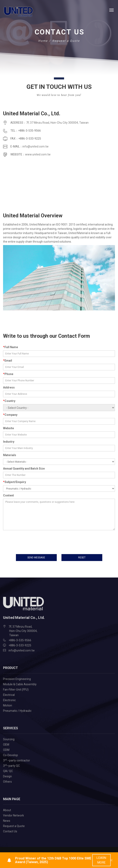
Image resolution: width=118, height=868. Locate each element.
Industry (9, 442)
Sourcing (9, 739)
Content (8, 495)
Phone (8, 374)
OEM (6, 744)
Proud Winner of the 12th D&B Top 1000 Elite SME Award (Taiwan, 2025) (53, 860)
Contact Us (10, 831)
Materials (10, 455)
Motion (8, 705)
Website (8, 428)
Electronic (9, 700)
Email (8, 361)
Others (7, 781)
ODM (6, 749)
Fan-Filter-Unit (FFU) (16, 689)
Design (7, 776)
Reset (82, 557)
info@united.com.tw (36, 146)
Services (11, 728)
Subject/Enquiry (14, 482)
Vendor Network (13, 815)
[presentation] (34, 540)
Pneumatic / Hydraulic (17, 710)
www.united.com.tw (38, 154)
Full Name (11, 347)
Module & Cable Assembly (20, 684)
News (7, 820)
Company (10, 415)
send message (36, 557)
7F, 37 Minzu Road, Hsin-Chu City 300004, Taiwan (57, 123)
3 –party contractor (17, 760)
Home (43, 41)
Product (11, 667)
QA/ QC (8, 771)
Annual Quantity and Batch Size (24, 469)
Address (9, 387)
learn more (101, 860)
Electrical (9, 694)
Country (9, 401)
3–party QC (11, 765)
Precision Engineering (17, 679)
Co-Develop (11, 755)
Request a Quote (14, 826)
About (7, 810)
